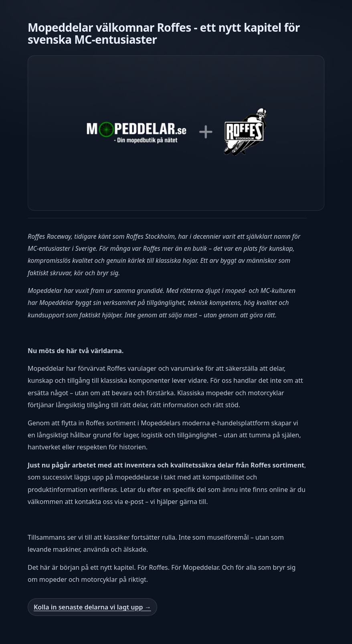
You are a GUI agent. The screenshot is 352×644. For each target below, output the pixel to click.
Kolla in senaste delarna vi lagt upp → (92, 607)
